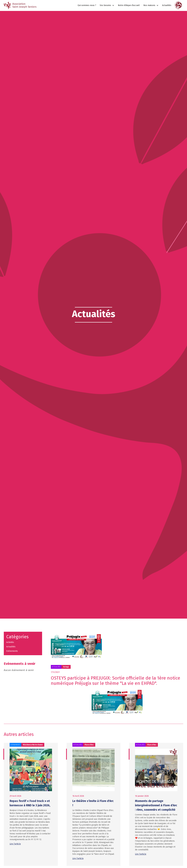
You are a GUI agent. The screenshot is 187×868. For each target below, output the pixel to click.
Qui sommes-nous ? (87, 5)
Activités (10, 642)
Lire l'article (15, 844)
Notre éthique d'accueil (129, 5)
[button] (107, 5)
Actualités (167, 5)
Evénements (12, 651)
